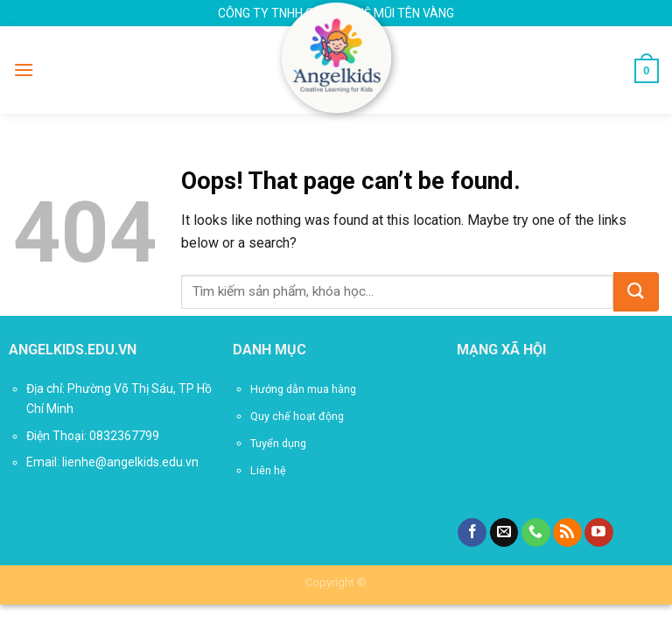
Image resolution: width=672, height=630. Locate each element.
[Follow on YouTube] (599, 533)
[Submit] (636, 292)
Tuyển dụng (278, 443)
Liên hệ (268, 470)
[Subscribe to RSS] (567, 533)
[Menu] (24, 70)
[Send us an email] (504, 533)
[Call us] (536, 533)
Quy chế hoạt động (297, 416)
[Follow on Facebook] (472, 533)
